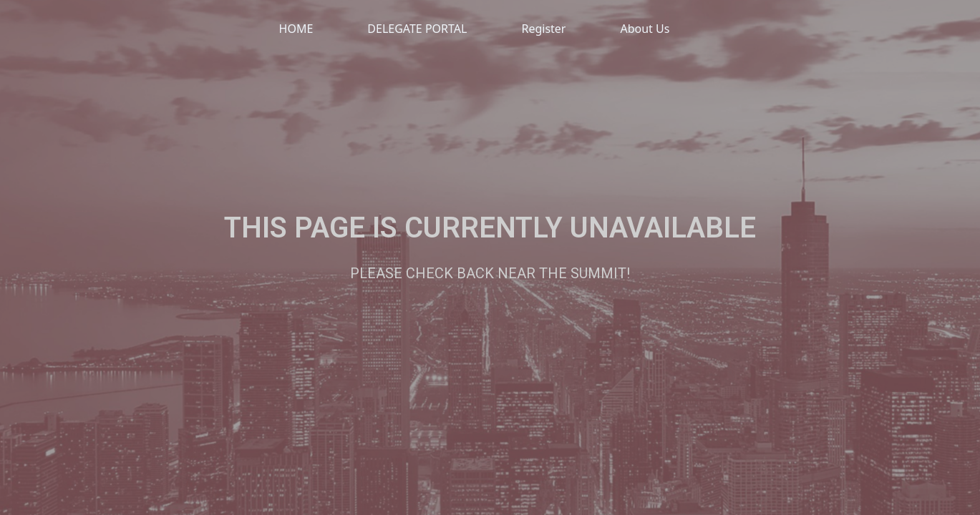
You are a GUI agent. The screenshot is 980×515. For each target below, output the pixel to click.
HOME (296, 29)
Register (543, 29)
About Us (645, 29)
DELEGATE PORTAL (417, 29)
